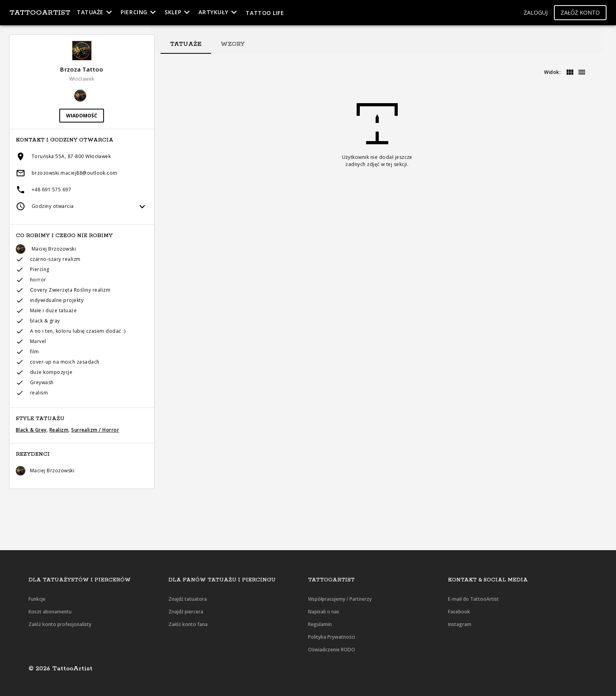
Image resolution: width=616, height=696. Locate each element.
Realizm (59, 430)
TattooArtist (40, 13)
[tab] (186, 44)
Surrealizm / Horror (95, 430)
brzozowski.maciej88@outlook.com (75, 173)
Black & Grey (31, 430)
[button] (536, 13)
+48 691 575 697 (51, 190)
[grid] (570, 72)
